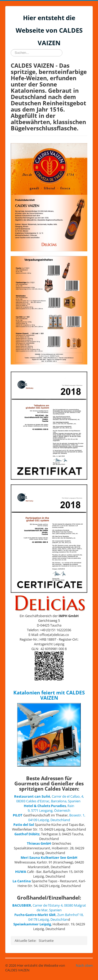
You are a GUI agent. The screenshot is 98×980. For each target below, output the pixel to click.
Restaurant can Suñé (32, 796)
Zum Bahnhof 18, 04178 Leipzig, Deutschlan (56, 917)
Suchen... (11, 49)
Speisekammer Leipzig (32, 924)
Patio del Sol (24, 825)
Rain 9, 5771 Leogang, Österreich (51, 808)
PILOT (18, 815)
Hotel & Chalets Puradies (45, 806)
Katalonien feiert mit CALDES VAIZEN (49, 695)
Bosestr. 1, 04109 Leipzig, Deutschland (57, 817)
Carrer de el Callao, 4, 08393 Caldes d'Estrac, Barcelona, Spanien (50, 799)
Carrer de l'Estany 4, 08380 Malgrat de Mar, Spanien (59, 908)
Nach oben (84, 965)
